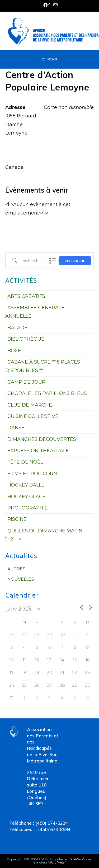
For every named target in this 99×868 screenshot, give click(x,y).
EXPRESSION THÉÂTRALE (38, 451)
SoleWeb (77, 859)
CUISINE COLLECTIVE (33, 416)
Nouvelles (21, 579)
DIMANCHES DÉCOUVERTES (42, 439)
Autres (16, 569)
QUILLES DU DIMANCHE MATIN (45, 531)
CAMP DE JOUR (26, 382)
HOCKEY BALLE (26, 485)
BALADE (17, 328)
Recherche (75, 261)
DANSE (16, 428)
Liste (53, 261)
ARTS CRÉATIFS (26, 296)
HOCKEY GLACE (27, 497)
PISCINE (17, 519)
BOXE (14, 351)
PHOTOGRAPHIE (28, 508)
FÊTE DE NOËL (25, 462)
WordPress (57, 862)
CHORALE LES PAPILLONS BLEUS (47, 393)
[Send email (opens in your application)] (55, 5)
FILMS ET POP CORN (32, 474)
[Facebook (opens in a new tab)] (47, 5)
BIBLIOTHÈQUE (26, 339)
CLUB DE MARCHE (30, 405)
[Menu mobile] (49, 59)
